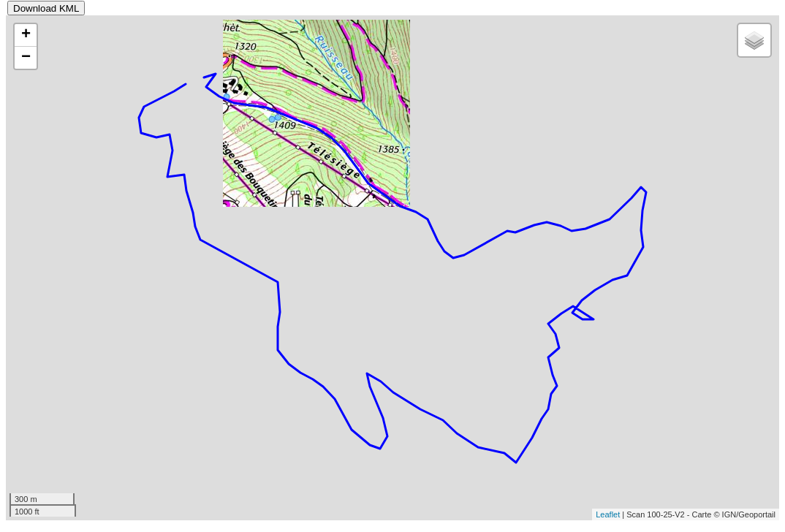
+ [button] (26, 35)
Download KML (46, 8)
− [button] (26, 58)
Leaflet (608, 514)
